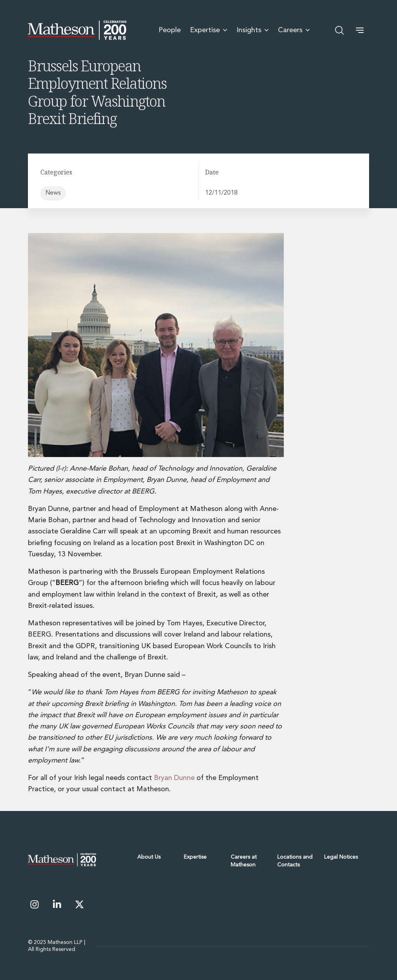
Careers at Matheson (244, 861)
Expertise (195, 857)
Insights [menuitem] (253, 30)
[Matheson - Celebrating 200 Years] (77, 30)
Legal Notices (341, 857)
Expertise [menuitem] (209, 30)
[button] (360, 30)
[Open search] (340, 30)
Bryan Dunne (174, 778)
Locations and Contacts (295, 861)
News (53, 193)
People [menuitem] (170, 30)
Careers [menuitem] (294, 30)
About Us (149, 857)
